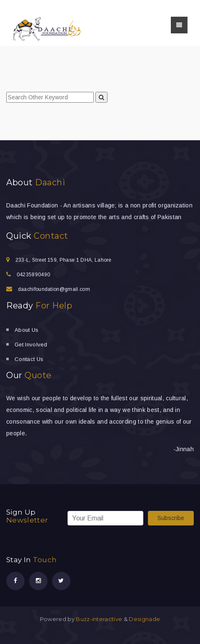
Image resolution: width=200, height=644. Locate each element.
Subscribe (171, 518)
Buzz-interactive (98, 619)
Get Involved (31, 345)
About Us (27, 330)
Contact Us (29, 359)
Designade (144, 619)
